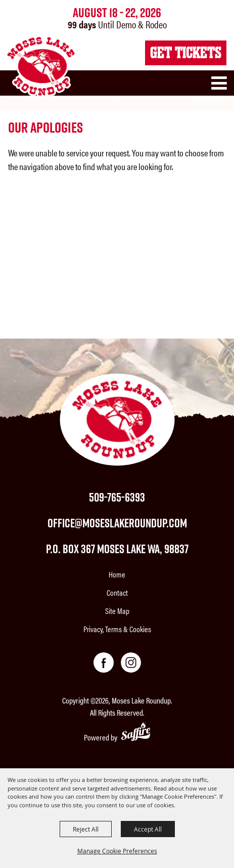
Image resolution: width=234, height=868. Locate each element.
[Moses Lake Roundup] (41, 66)
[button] (222, 88)
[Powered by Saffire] (136, 733)
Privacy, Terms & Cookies (117, 629)
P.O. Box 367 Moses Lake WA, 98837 (117, 549)
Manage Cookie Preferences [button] (117, 851)
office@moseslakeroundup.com (117, 523)
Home (117, 574)
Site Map (117, 611)
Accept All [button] (148, 829)
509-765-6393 (117, 497)
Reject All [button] (86, 829)
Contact (117, 592)
